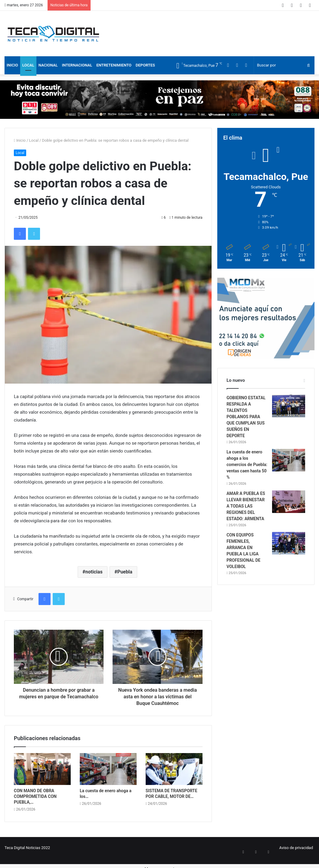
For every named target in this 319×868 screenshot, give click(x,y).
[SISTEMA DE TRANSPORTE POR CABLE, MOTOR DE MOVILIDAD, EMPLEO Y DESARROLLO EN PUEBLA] (174, 769)
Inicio (12, 65)
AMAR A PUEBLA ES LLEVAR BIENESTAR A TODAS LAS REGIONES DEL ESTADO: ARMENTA (246, 506)
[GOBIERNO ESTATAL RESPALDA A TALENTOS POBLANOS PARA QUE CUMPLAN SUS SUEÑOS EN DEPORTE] (289, 406)
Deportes (145, 65)
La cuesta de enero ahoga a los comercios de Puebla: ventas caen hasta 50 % (247, 465)
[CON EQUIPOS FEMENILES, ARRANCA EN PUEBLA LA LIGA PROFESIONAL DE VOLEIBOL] (289, 543)
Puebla (125, 572)
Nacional (48, 65)
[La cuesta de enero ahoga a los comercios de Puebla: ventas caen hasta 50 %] (108, 769)
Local (28, 65)
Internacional (77, 65)
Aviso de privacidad (296, 848)
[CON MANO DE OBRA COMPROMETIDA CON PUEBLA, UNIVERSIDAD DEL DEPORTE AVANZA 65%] (42, 769)
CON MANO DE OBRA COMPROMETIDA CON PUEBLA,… (35, 796)
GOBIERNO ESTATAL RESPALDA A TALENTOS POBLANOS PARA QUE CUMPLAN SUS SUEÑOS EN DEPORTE (246, 417)
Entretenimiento (114, 65)
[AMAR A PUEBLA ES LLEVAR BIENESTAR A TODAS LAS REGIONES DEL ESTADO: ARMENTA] (289, 502)
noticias (94, 572)
